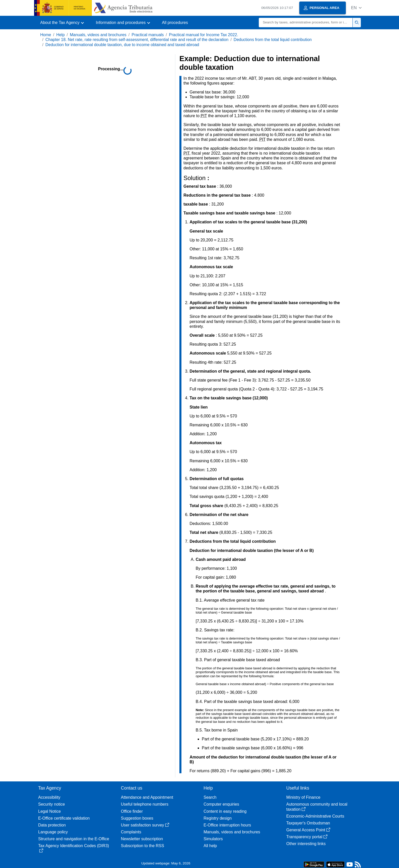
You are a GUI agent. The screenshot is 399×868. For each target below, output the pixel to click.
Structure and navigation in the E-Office (74, 839)
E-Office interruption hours (227, 825)
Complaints (131, 832)
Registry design (218, 818)
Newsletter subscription (142, 839)
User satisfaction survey (145, 825)
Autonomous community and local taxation (317, 807)
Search (210, 797)
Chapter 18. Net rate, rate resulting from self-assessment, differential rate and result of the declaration (137, 40)
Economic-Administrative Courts (315, 816)
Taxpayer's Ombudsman (308, 823)
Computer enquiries (221, 804)
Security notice (52, 804)
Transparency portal (307, 837)
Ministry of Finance (303, 797)
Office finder (132, 811)
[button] (356, 8)
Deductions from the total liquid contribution (273, 40)
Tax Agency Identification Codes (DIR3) (74, 848)
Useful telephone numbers (145, 804)
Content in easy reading (225, 811)
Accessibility (49, 797)
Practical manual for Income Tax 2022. (204, 35)
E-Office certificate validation (64, 818)
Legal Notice (49, 811)
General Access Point (308, 830)
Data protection (52, 825)
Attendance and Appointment (147, 797)
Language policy (53, 832)
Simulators (213, 839)
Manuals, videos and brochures (98, 35)
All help (210, 846)
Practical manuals (148, 35)
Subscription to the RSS (142, 846)
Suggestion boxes (137, 818)
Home (46, 35)
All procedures (175, 23)
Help (60, 35)
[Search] (306, 23)
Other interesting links (306, 844)
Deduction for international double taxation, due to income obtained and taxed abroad (122, 45)
